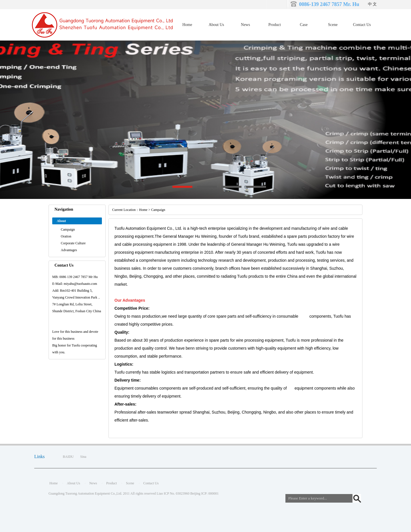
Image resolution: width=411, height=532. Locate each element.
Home (187, 25)
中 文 (372, 4)
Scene (333, 25)
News (245, 25)
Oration (66, 236)
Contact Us (362, 25)
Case (304, 25)
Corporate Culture (73, 243)
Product (275, 25)
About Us (216, 25)
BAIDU (68, 457)
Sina (83, 457)
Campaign (68, 229)
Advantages (69, 250)
